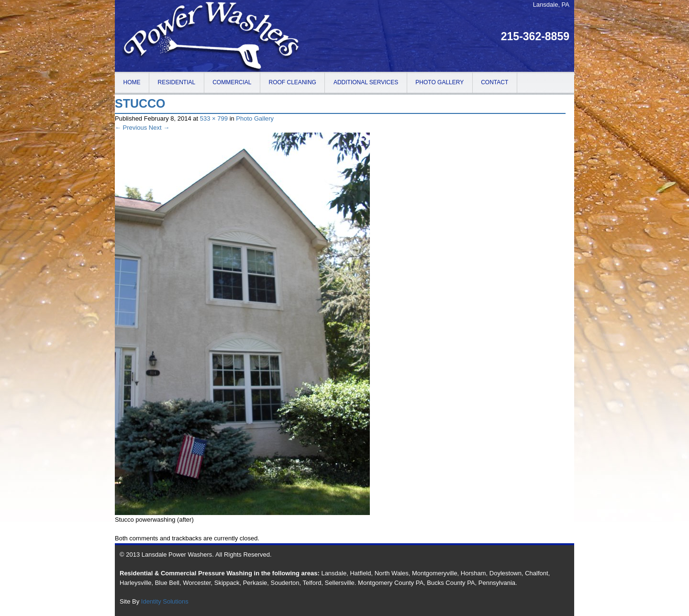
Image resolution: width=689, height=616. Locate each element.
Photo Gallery (439, 82)
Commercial (232, 82)
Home (132, 82)
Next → (159, 128)
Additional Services (366, 82)
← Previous (131, 128)
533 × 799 (214, 118)
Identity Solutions (165, 601)
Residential (177, 82)
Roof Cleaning (293, 82)
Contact (495, 82)
